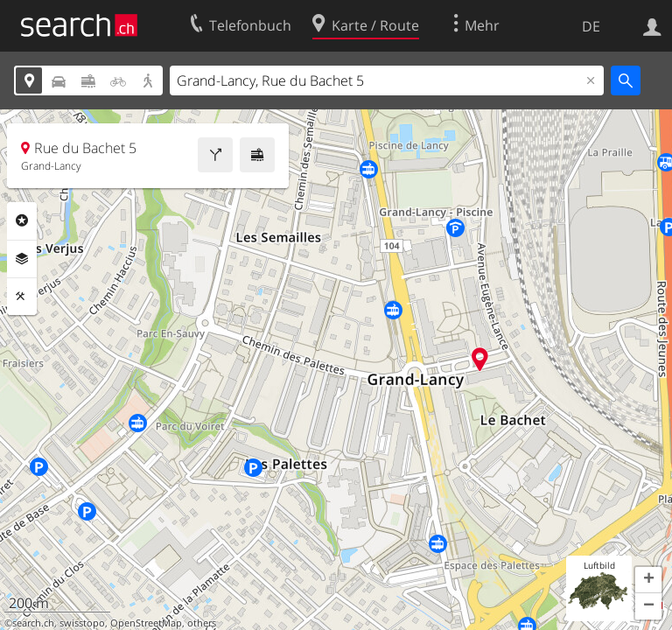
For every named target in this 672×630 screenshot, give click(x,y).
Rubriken (22, 220)
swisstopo (82, 623)
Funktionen (22, 297)
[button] (648, 580)
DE (591, 26)
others (202, 623)
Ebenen (22, 259)
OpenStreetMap (146, 623)
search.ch (33, 623)
